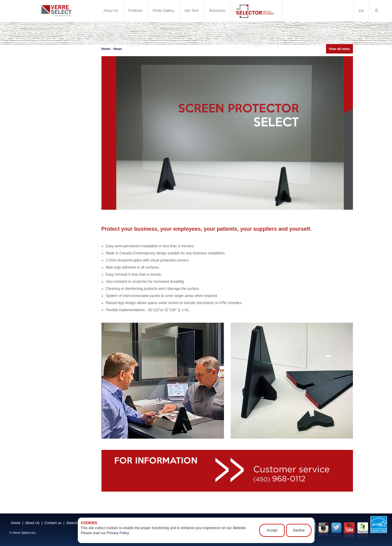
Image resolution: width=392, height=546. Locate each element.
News (118, 49)
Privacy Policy (118, 533)
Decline (299, 530)
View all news (339, 49)
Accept (272, 530)
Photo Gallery (163, 11)
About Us (111, 11)
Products (135, 11)
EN (361, 11)
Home (106, 49)
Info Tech (192, 11)
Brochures (217, 11)
